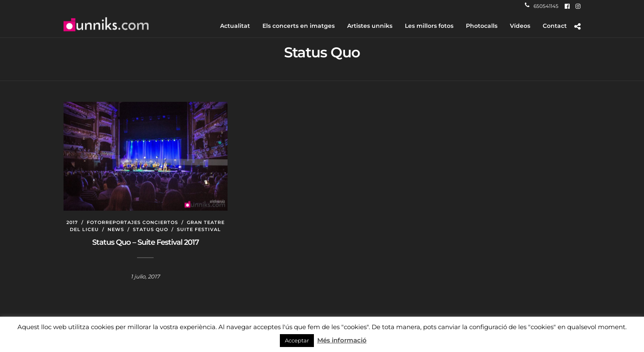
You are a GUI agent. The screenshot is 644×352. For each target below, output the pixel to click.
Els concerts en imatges (299, 26)
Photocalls (482, 26)
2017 (72, 222)
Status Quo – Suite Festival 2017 (146, 242)
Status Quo (151, 229)
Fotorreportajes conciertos (132, 222)
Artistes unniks (370, 26)
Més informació (342, 340)
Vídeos (520, 26)
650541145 (542, 6)
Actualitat (235, 26)
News (116, 229)
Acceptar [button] (297, 340)
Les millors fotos (429, 26)
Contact (555, 26)
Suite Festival (199, 229)
